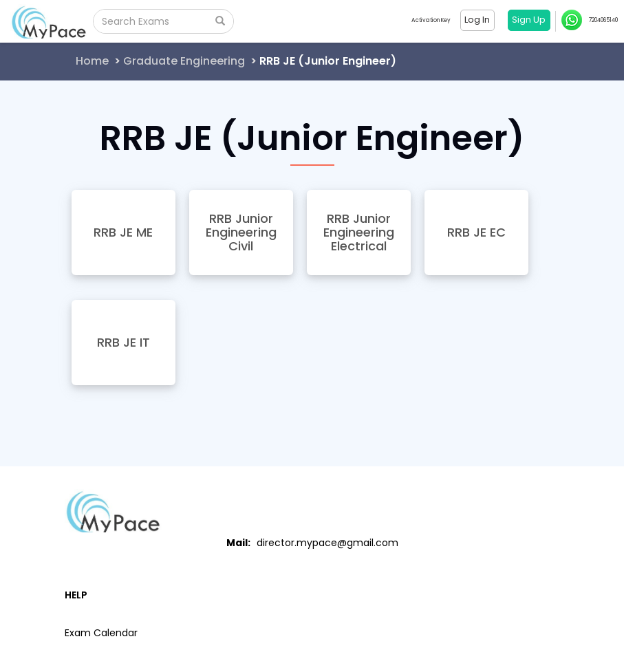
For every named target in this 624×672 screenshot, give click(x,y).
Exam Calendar (101, 633)
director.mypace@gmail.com (327, 543)
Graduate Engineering (184, 61)
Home (92, 61)
